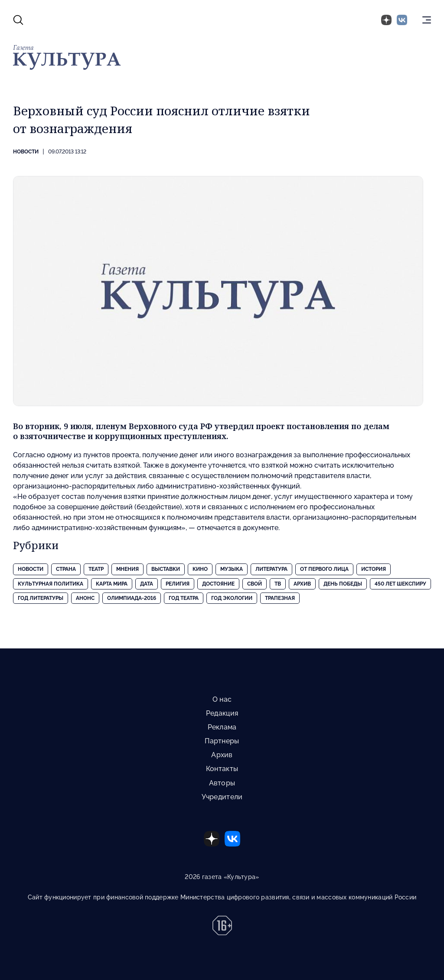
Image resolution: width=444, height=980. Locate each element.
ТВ (278, 584)
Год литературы (41, 598)
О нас (222, 699)
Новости (26, 152)
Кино (200, 569)
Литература (271, 569)
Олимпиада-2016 (132, 598)
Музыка (232, 569)
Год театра (184, 598)
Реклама (222, 727)
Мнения (127, 569)
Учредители (222, 797)
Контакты (222, 769)
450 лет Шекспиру (400, 584)
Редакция (222, 713)
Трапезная (280, 598)
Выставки (166, 569)
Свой (255, 584)
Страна (66, 569)
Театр (96, 569)
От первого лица (324, 569)
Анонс (85, 598)
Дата (147, 584)
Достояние (218, 584)
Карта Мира (112, 584)
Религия (178, 584)
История (374, 569)
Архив (302, 584)
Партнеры (222, 741)
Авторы (222, 783)
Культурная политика (51, 584)
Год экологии (232, 598)
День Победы (343, 584)
